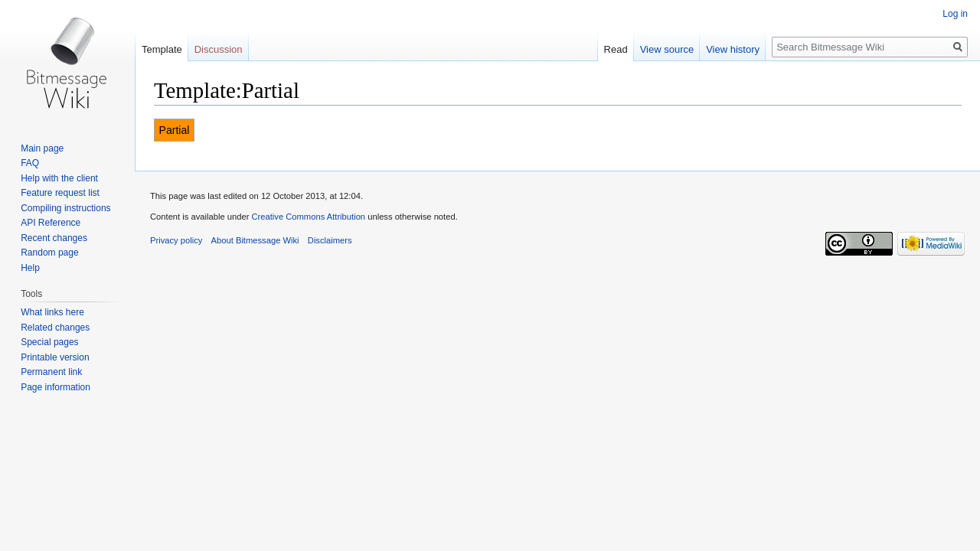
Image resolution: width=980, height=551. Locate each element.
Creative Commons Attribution (308, 217)
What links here (52, 312)
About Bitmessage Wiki (255, 240)
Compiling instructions (65, 208)
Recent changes (54, 238)
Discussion (219, 49)
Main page (42, 148)
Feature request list (60, 193)
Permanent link (51, 372)
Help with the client (59, 178)
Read (616, 49)
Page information (56, 387)
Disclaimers (330, 240)
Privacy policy (176, 240)
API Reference (51, 223)
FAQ (30, 163)
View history (733, 49)
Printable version (55, 357)
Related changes (55, 328)
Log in (955, 14)
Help (30, 268)
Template (162, 49)
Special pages (49, 342)
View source (667, 49)
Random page (49, 253)
